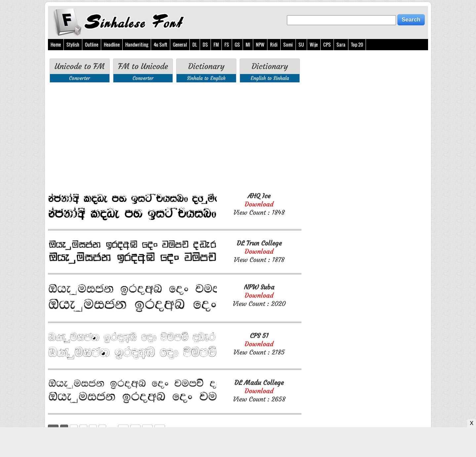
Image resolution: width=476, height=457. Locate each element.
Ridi (274, 44)
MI (248, 44)
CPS (327, 44)
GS (237, 44)
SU (301, 44)
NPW (260, 44)
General (180, 44)
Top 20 (357, 44)
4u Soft (160, 44)
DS (205, 44)
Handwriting (137, 44)
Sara (341, 44)
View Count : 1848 (259, 204)
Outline (92, 44)
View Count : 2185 (259, 344)
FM (216, 44)
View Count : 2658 (259, 391)
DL (195, 44)
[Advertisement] (175, 137)
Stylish (73, 44)
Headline (112, 44)
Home (56, 44)
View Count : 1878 (259, 251)
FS (227, 44)
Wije (314, 44)
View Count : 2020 (259, 295)
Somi (288, 44)
